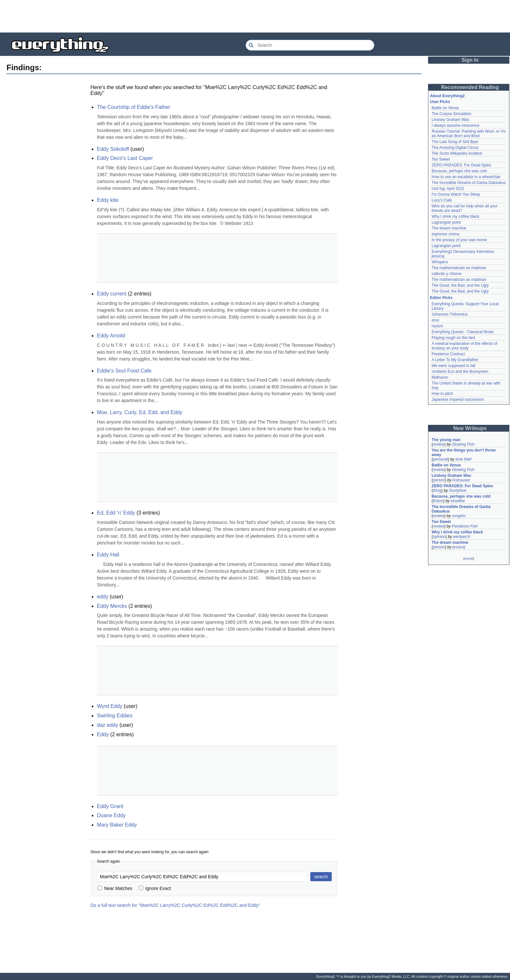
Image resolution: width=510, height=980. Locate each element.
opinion (439, 537)
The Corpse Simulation (451, 114)
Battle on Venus (445, 108)
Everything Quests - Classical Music (463, 332)
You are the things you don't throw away (464, 452)
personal (440, 459)
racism (437, 326)
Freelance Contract (448, 354)
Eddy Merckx (112, 606)
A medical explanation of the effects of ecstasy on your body (465, 346)
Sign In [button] (470, 60)
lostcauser (461, 480)
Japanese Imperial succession (458, 399)
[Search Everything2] (310, 45)
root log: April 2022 (448, 189)
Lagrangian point (446, 222)
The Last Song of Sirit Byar (455, 142)
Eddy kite (108, 200)
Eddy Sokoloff (113, 149)
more (469, 558)
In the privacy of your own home (459, 240)
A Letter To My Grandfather (455, 360)
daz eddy (107, 725)
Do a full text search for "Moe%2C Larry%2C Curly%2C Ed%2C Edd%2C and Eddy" (175, 905)
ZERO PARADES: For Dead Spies (461, 165)
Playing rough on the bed (453, 338)
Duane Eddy (111, 815)
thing (437, 490)
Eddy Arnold (111, 336)
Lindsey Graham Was (450, 120)
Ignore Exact (155, 888)
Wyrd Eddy (110, 706)
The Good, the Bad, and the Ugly (460, 285)
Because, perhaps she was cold (459, 171)
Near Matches (115, 888)
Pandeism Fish (465, 526)
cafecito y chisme (447, 274)
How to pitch (442, 394)
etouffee (458, 501)
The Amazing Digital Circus (455, 148)
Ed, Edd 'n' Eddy (116, 513)
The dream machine (449, 228)
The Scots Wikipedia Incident (457, 153)
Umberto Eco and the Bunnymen (460, 372)
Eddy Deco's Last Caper (125, 158)
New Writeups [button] (470, 428)
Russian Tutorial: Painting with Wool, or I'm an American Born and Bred (469, 134)
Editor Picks (441, 298)
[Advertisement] (255, 16)
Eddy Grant (110, 806)
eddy (103, 597)
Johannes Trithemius (450, 314)
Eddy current (112, 294)
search (321, 877)
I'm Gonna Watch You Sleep (456, 194)
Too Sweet (441, 159)
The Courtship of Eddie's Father (134, 107)
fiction (438, 501)
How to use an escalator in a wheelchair (466, 177)
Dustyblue (457, 490)
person (439, 480)
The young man (446, 440)
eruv (435, 320)
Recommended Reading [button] (470, 87)
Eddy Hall (108, 555)
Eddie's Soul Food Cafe (124, 371)
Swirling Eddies (115, 716)
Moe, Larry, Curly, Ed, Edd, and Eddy (140, 412)
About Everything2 (447, 96)
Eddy (103, 734)
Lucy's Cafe (442, 200)
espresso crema (445, 234)
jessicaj (459, 547)
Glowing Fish (463, 444)
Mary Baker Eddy (117, 825)
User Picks (440, 102)
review (439, 444)
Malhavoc (440, 377)
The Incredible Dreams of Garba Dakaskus (469, 183)
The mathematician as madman (459, 268)
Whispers (440, 262)
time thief (463, 459)
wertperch (462, 537)
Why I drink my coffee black (456, 216)
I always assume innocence (456, 125)
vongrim (459, 516)
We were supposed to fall (454, 366)
